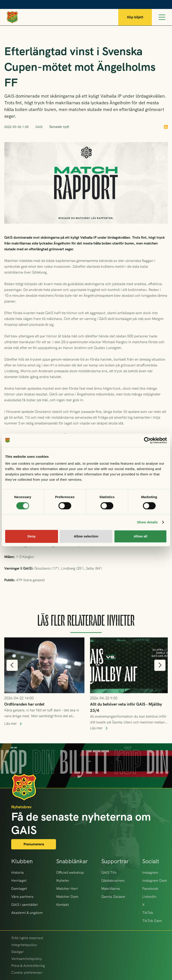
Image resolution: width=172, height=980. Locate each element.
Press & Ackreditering (28, 966)
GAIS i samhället (24, 905)
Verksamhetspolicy (27, 959)
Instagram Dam (155, 881)
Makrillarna (111, 889)
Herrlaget (19, 881)
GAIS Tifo (109, 872)
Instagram (150, 872)
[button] (12, 675)
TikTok (148, 913)
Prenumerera (34, 844)
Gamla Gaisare (113, 897)
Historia (17, 872)
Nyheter (63, 881)
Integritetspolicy (24, 945)
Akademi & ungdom (27, 913)
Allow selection (86, 536)
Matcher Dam (67, 897)
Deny (31, 536)
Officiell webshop (70, 872)
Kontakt (62, 905)
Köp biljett (135, 17)
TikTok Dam (152, 921)
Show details (147, 522)
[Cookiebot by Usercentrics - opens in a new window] (147, 440)
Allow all (141, 536)
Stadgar (17, 952)
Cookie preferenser (27, 973)
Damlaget (19, 889)
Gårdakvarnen (113, 881)
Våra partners (22, 897)
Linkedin (149, 897)
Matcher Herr (67, 889)
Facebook (150, 889)
